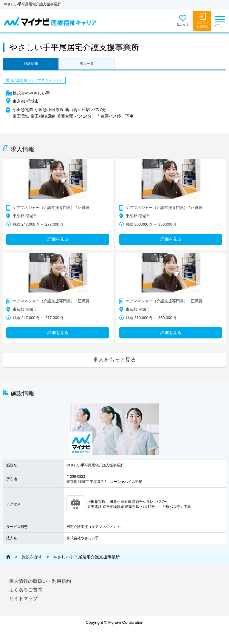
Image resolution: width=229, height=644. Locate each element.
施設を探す (32, 557)
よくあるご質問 (26, 590)
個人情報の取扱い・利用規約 (40, 581)
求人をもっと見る (114, 359)
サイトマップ (23, 598)
